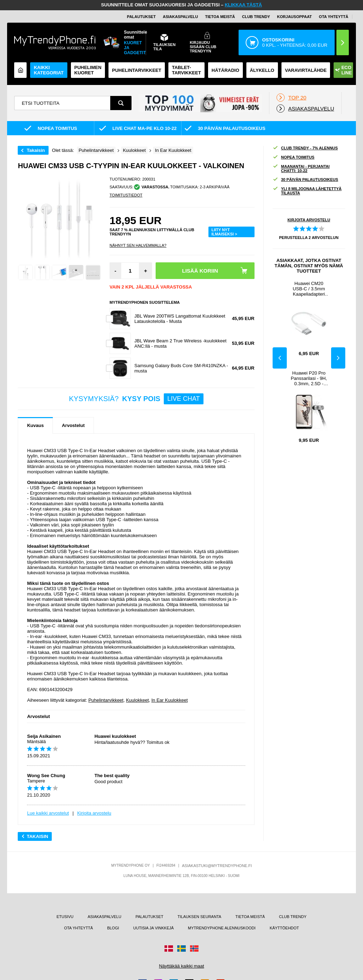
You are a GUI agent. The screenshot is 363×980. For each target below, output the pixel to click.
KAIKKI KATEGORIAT (49, 70)
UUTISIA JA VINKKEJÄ (153, 928)
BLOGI (113, 928)
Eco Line (344, 70)
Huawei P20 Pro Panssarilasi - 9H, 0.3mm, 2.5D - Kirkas (309, 378)
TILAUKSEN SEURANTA (199, 917)
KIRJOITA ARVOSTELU (309, 220)
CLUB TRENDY (293, 917)
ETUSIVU (65, 917)
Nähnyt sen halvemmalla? (138, 245)
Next (338, 358)
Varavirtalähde (306, 70)
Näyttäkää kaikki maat (181, 966)
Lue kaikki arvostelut (48, 813)
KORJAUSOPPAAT (295, 17)
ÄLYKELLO (262, 70)
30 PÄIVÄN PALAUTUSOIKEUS (305, 180)
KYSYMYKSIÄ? (136, 399)
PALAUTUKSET (141, 17)
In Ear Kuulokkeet (170, 700)
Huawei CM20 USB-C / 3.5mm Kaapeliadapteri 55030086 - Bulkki (309, 289)
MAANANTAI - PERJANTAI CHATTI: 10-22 (301, 169)
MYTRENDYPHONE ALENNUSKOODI (222, 928)
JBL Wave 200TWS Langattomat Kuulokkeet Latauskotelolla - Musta (180, 319)
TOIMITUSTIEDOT (126, 195)
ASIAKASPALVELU (180, 17)
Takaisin (36, 150)
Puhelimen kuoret (88, 70)
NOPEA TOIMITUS (294, 157)
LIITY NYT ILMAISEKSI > (224, 232)
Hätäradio (225, 70)
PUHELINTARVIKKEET (137, 70)
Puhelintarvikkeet (106, 700)
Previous (280, 358)
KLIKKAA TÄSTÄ (243, 5)
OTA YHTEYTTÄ (334, 17)
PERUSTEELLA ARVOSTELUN (309, 238)
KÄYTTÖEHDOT (284, 928)
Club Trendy (256, 17)
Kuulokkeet (137, 700)
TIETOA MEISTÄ (220, 17)
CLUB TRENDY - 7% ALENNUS (305, 148)
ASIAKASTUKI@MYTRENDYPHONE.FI (217, 866)
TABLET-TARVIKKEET (186, 70)
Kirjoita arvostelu (94, 813)
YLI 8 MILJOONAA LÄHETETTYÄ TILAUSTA (307, 191)
